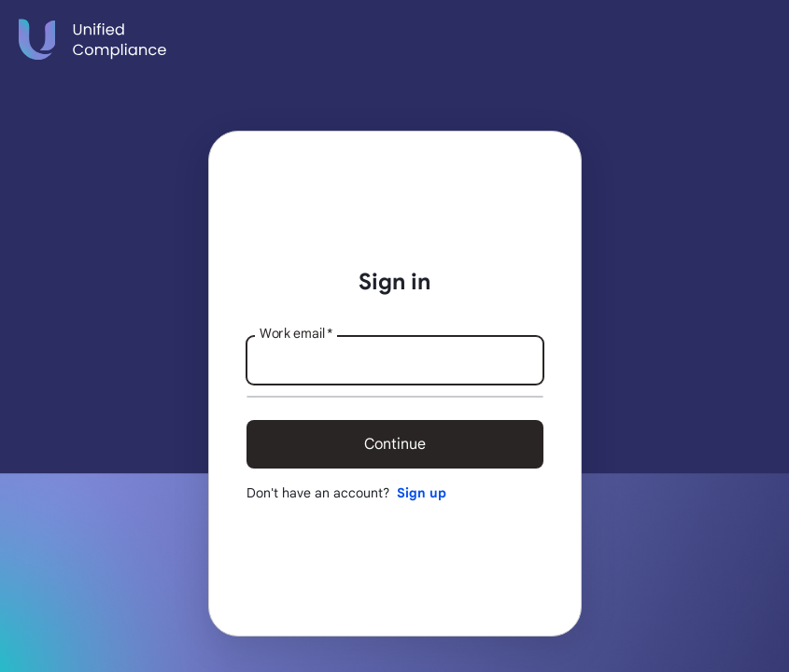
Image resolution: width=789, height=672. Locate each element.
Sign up (422, 493)
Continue (395, 444)
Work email (296, 333)
